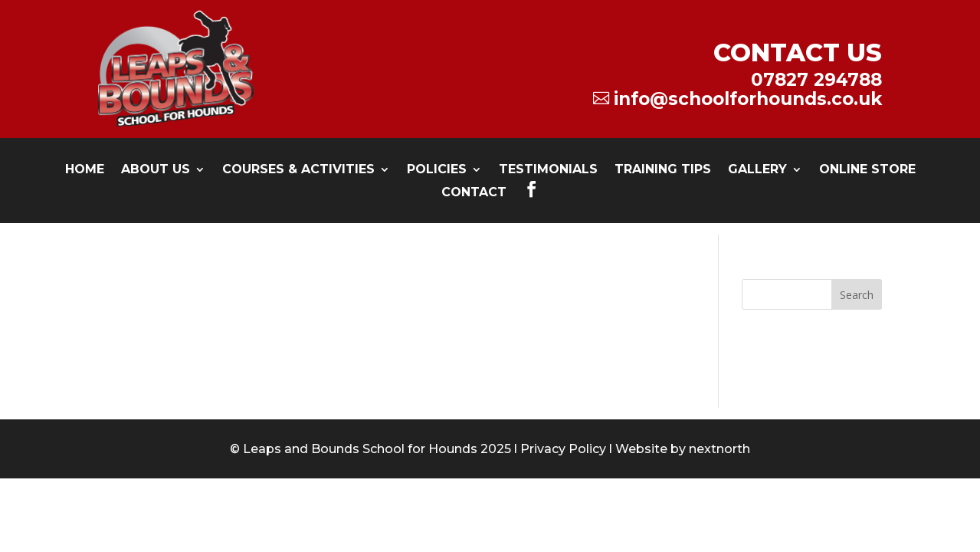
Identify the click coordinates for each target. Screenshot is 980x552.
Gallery (757, 170)
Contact (474, 193)
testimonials (548, 170)
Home (85, 170)
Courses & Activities (298, 170)
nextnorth (719, 449)
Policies (437, 170)
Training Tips (663, 170)
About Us (156, 170)
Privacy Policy (563, 449)
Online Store (867, 170)
